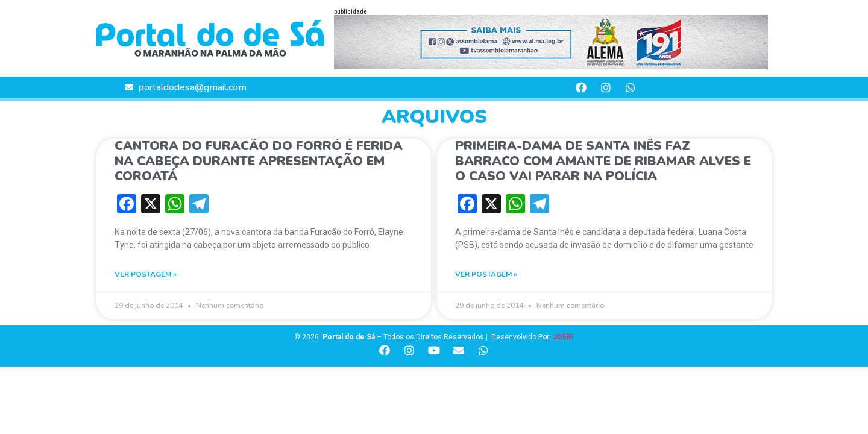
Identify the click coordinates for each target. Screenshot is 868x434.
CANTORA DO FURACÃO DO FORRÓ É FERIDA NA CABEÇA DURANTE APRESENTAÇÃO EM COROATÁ (259, 161)
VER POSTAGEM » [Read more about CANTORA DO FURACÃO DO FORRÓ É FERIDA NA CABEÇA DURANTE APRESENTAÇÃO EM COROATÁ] (146, 274)
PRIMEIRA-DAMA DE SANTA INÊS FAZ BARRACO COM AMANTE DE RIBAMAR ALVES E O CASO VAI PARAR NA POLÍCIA (603, 161)
